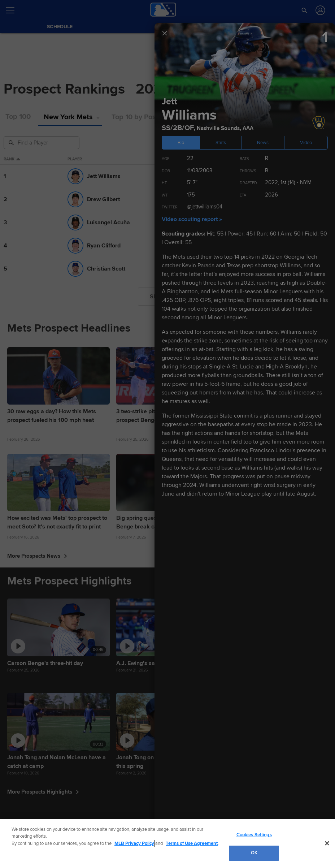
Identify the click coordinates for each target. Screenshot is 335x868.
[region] (167, 843)
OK (254, 853)
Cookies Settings (254, 835)
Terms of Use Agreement (192, 843)
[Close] (327, 843)
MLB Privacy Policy (134, 843)
